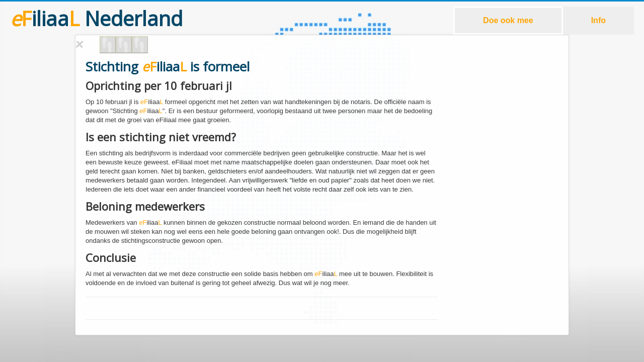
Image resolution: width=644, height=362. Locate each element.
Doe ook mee (508, 20)
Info (598, 20)
